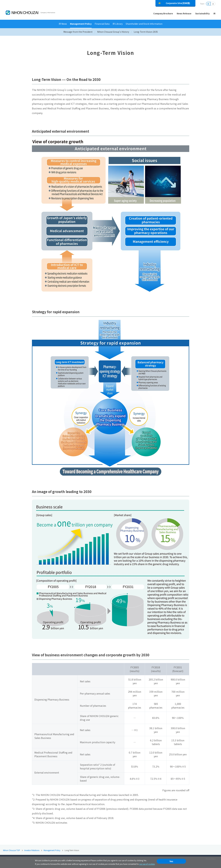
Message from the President (78, 32)
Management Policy (81, 24)
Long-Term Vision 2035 (146, 32)
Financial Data (102, 24)
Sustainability (202, 13)
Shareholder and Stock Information (144, 24)
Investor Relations (32, 850)
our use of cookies (147, 864)
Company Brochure (163, 13)
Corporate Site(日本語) (178, 3)
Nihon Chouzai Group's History (113, 32)
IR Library (118, 24)
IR (214, 13)
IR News (63, 24)
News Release (184, 13)
